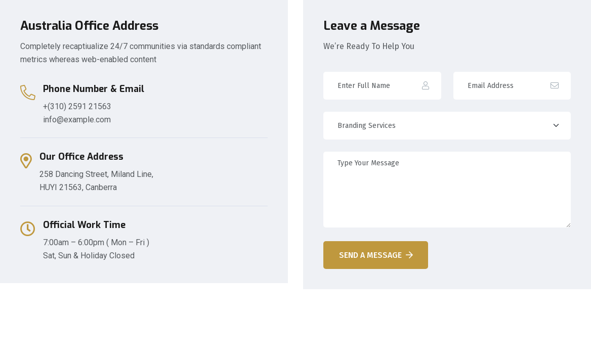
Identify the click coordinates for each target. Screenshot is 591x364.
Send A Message (376, 255)
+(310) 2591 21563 (77, 106)
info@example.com (77, 120)
